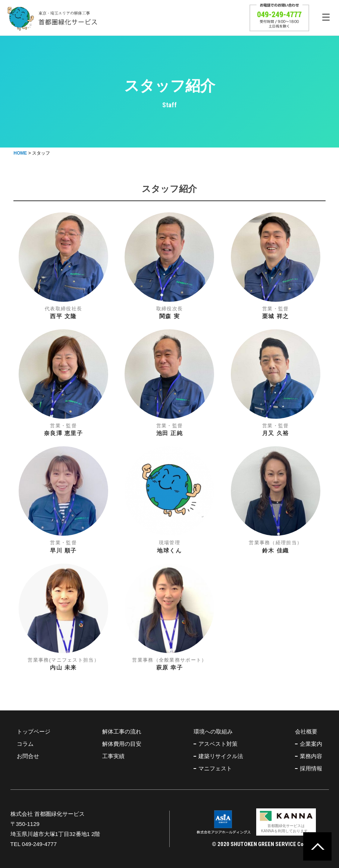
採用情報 (311, 768)
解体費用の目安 (122, 744)
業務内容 (311, 756)
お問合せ (28, 756)
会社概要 (306, 731)
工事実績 (113, 756)
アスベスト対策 (218, 744)
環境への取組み (213, 731)
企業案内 (311, 744)
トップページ (34, 731)
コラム (25, 744)
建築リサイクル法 (221, 756)
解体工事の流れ (122, 731)
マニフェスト (215, 768)
